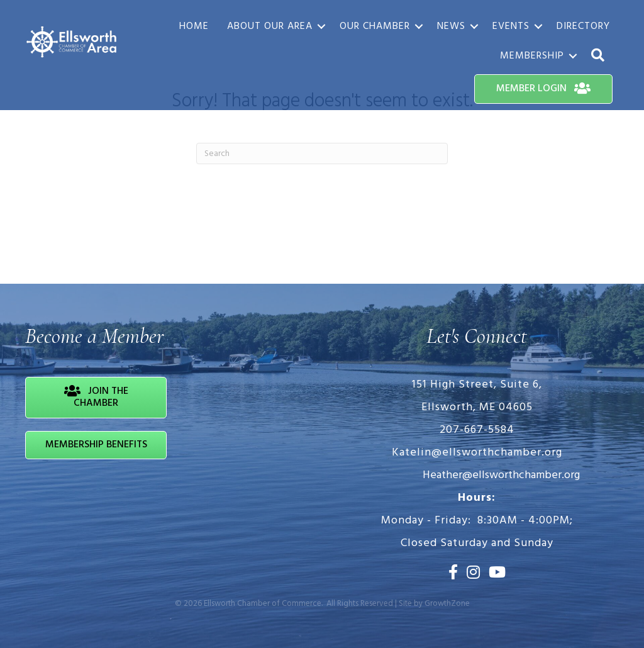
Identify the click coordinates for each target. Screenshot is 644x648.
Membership (532, 56)
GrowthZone (447, 604)
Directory (583, 26)
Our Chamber (375, 26)
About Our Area (270, 26)
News (451, 26)
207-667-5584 (477, 430)
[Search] (322, 154)
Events (511, 26)
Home (194, 26)
